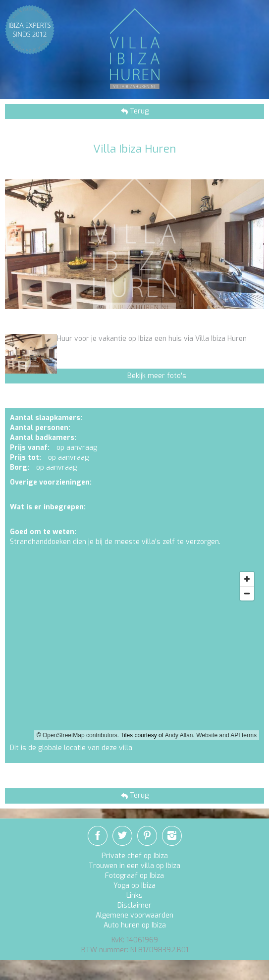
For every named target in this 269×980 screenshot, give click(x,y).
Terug (138, 111)
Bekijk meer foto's (157, 376)
